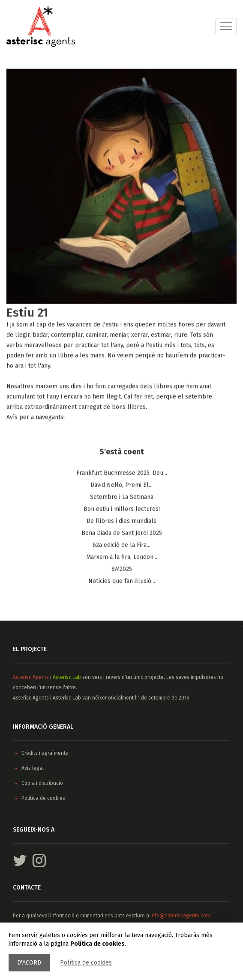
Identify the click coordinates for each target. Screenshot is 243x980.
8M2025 (122, 569)
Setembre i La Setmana (122, 497)
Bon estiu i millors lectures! (122, 509)
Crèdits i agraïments (45, 753)
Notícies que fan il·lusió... (122, 581)
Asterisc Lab (67, 677)
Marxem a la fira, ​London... (122, 557)
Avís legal (33, 768)
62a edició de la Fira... (121, 545)
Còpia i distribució (42, 783)
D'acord (29, 963)
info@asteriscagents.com (180, 916)
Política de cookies (86, 963)
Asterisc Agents (31, 677)
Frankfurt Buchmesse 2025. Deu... (122, 473)
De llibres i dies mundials (121, 521)
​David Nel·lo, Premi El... (121, 485)
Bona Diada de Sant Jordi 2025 (122, 533)
